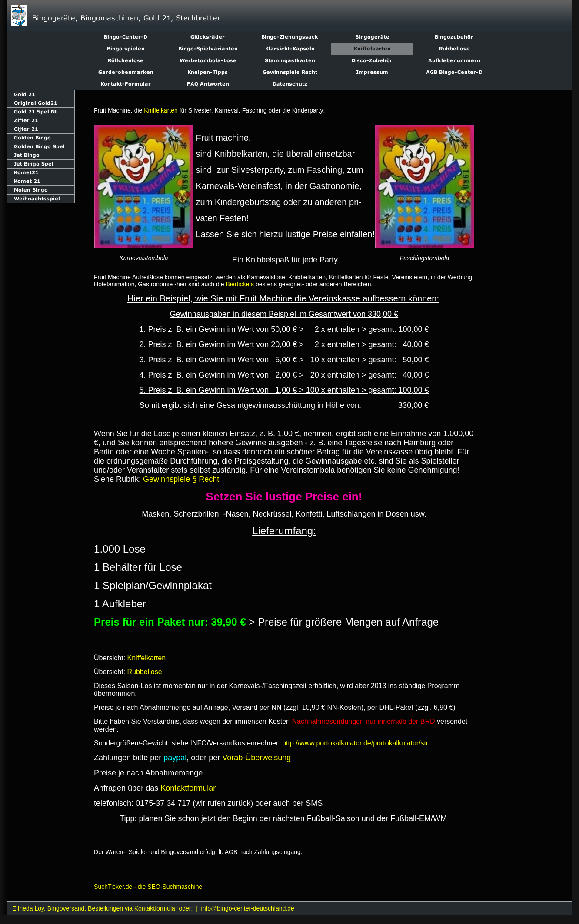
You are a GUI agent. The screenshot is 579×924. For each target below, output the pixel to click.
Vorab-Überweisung (256, 758)
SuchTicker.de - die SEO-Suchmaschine (148, 887)
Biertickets (240, 284)
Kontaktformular (188, 788)
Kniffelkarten (161, 110)
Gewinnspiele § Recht (181, 479)
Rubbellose (145, 672)
